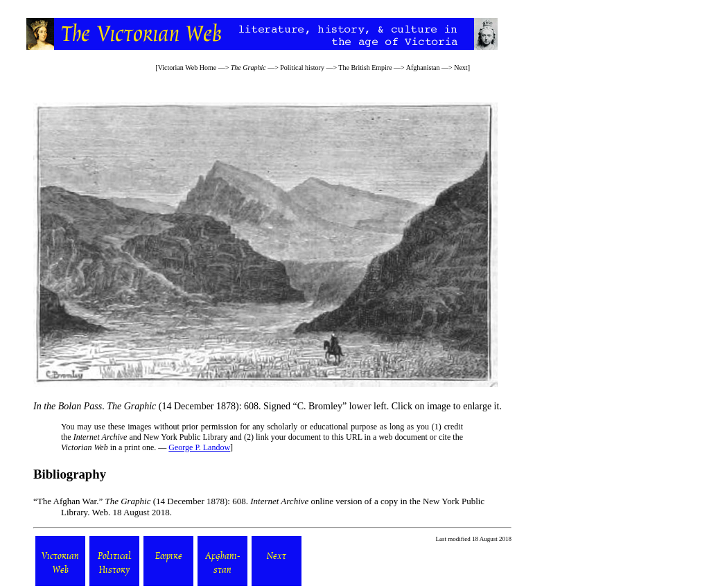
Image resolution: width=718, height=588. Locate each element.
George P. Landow (199, 447)
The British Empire (365, 68)
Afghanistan (423, 68)
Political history (302, 68)
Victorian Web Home (187, 68)
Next (461, 68)
